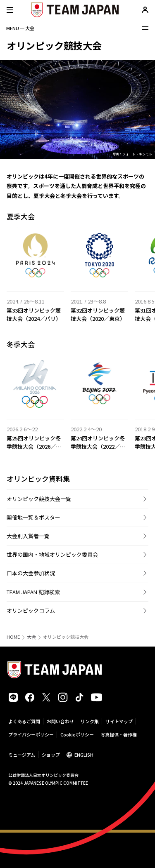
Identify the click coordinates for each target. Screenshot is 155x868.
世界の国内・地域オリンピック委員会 (52, 554)
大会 (31, 637)
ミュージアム (22, 755)
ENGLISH (84, 755)
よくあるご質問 (24, 721)
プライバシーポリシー (31, 734)
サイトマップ (119, 721)
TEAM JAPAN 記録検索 (33, 592)
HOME (13, 637)
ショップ (51, 755)
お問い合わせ (60, 721)
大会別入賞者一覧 (28, 536)
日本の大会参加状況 (31, 573)
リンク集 (90, 721)
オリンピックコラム (31, 610)
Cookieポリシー (77, 734)
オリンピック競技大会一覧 (39, 499)
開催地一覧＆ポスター (33, 517)
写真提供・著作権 (119, 734)
